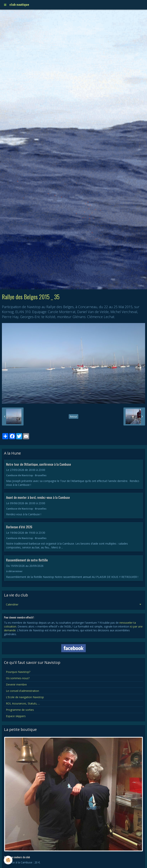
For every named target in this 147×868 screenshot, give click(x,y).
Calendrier (12, 604)
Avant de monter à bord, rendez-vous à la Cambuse (38, 497)
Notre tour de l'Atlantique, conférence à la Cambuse (39, 464)
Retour (73, 416)
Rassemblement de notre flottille (27, 560)
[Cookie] (8, 860)
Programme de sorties (20, 710)
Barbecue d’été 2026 (19, 527)
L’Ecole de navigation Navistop (25, 697)
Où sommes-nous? (18, 678)
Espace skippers (16, 716)
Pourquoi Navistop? (18, 672)
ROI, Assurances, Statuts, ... (23, 703)
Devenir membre (16, 684)
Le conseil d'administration (22, 691)
